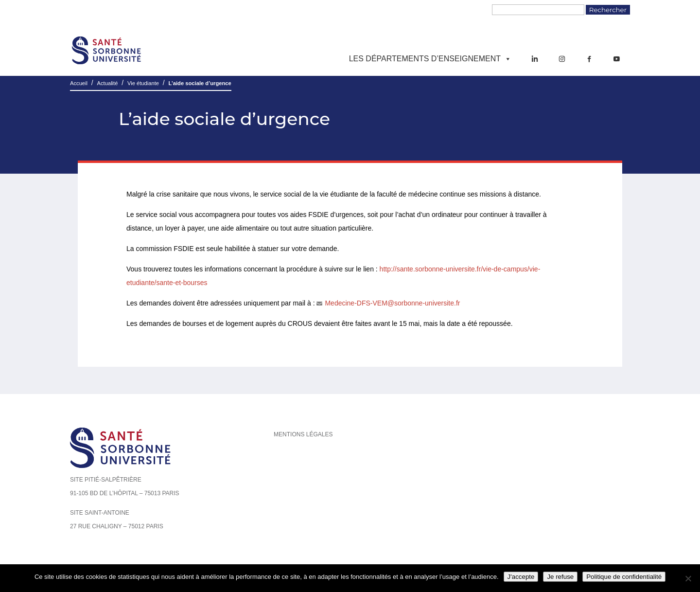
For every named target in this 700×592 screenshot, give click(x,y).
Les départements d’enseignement (430, 59)
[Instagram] (562, 59)
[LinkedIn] (535, 59)
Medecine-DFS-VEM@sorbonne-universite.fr (392, 303)
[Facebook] (589, 59)
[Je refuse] (688, 578)
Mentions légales (303, 434)
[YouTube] (616, 59)
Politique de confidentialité (624, 577)
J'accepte (521, 577)
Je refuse (560, 577)
